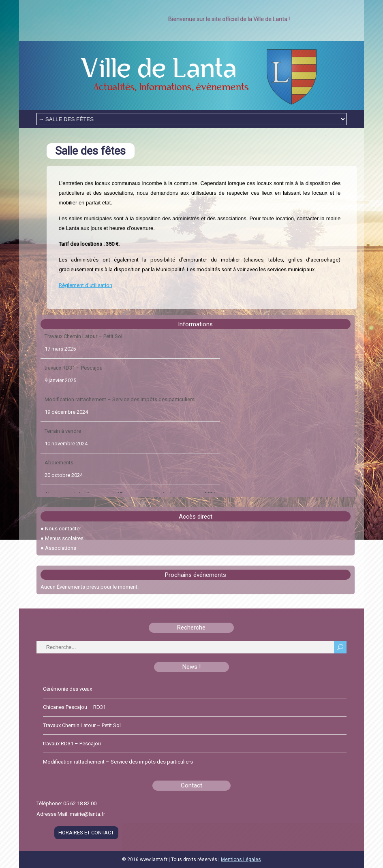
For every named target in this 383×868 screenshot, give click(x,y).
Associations (61, 548)
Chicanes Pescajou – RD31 (74, 707)
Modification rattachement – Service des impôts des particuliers (120, 403)
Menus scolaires (64, 538)
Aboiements (59, 467)
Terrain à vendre (63, 435)
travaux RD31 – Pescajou (74, 372)
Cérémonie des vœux (67, 689)
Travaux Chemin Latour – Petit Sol (83, 340)
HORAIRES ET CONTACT (86, 833)
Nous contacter (63, 529)
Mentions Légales (241, 859)
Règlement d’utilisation (86, 285)
